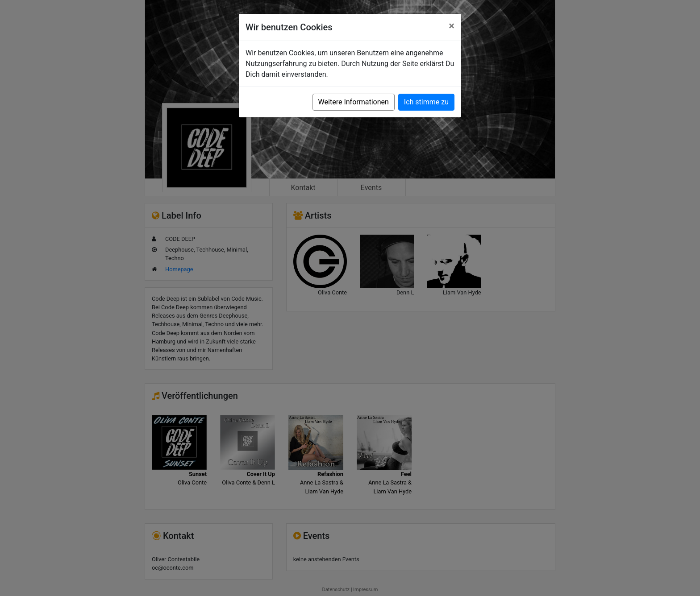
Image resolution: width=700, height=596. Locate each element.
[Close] (452, 26)
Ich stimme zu (426, 102)
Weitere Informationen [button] (354, 102)
